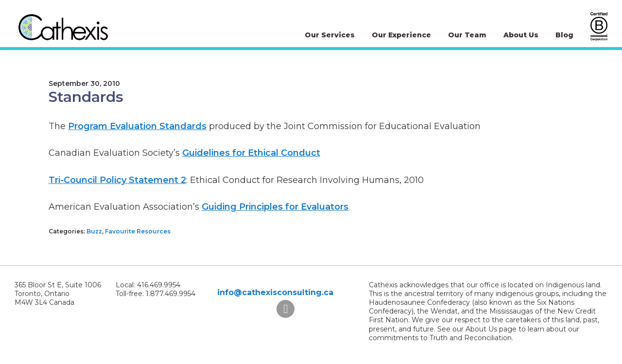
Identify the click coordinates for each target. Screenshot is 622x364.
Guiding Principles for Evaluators (275, 207)
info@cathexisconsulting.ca (275, 292)
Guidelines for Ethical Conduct (251, 153)
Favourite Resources (138, 231)
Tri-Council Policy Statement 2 (117, 180)
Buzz (94, 231)
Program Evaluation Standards (137, 126)
